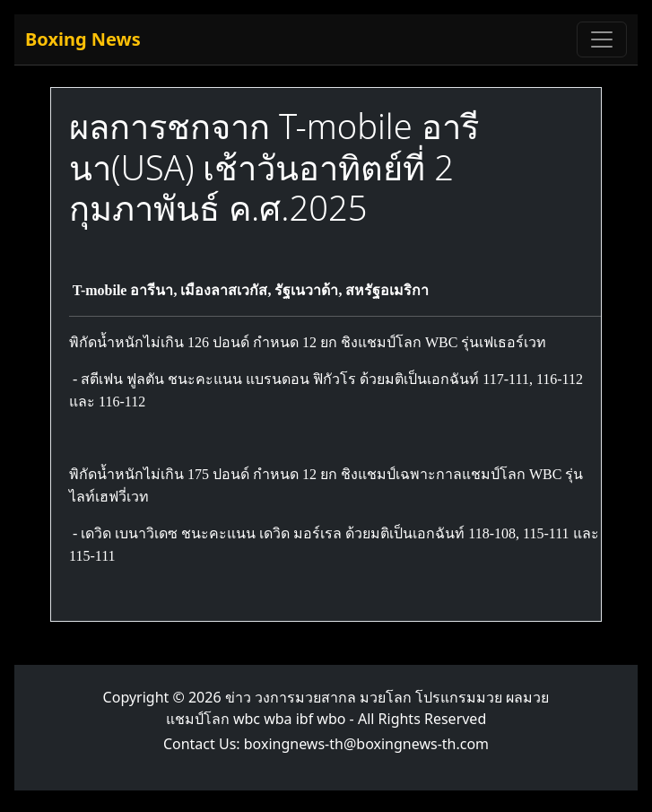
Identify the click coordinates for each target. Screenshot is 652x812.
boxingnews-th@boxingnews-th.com (366, 744)
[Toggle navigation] (602, 39)
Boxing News (83, 39)
